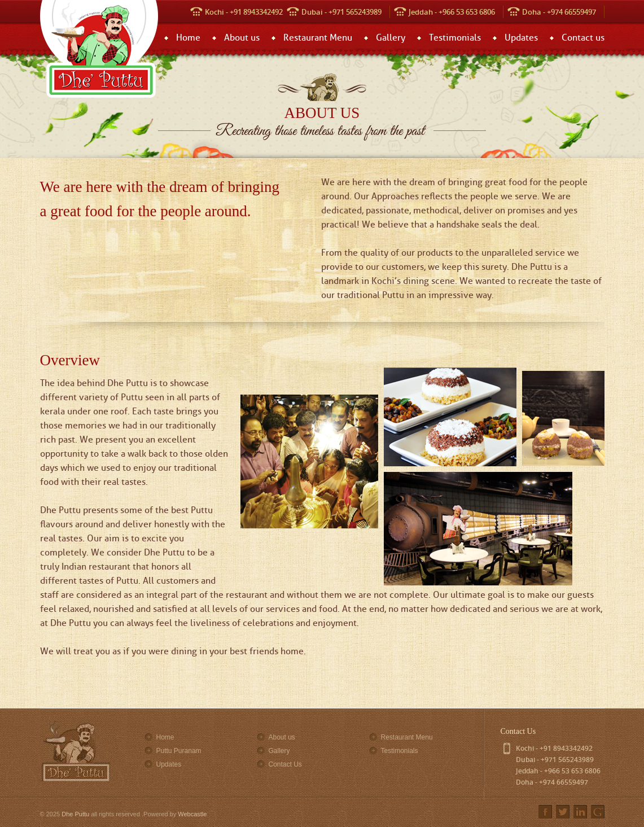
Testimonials (455, 38)
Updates (521, 38)
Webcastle (192, 814)
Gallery (391, 38)
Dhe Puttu (75, 814)
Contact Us (285, 764)
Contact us (583, 38)
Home (188, 38)
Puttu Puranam (179, 751)
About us (242, 38)
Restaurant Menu (318, 38)
